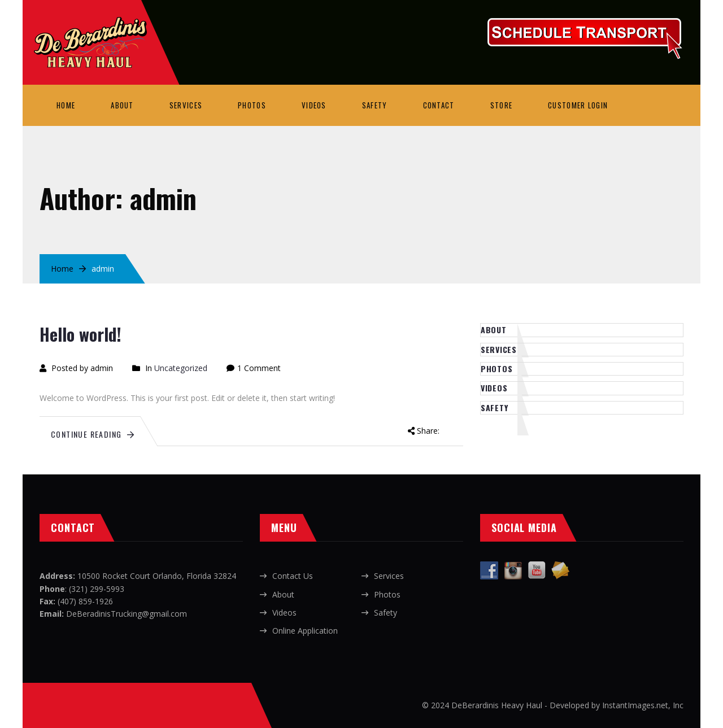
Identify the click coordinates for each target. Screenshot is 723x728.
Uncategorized (181, 368)
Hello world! (80, 334)
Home (66, 105)
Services (186, 105)
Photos (252, 105)
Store (502, 105)
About (122, 105)
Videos (314, 105)
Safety (375, 105)
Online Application (305, 631)
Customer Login (578, 105)
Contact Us (293, 576)
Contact (439, 105)
